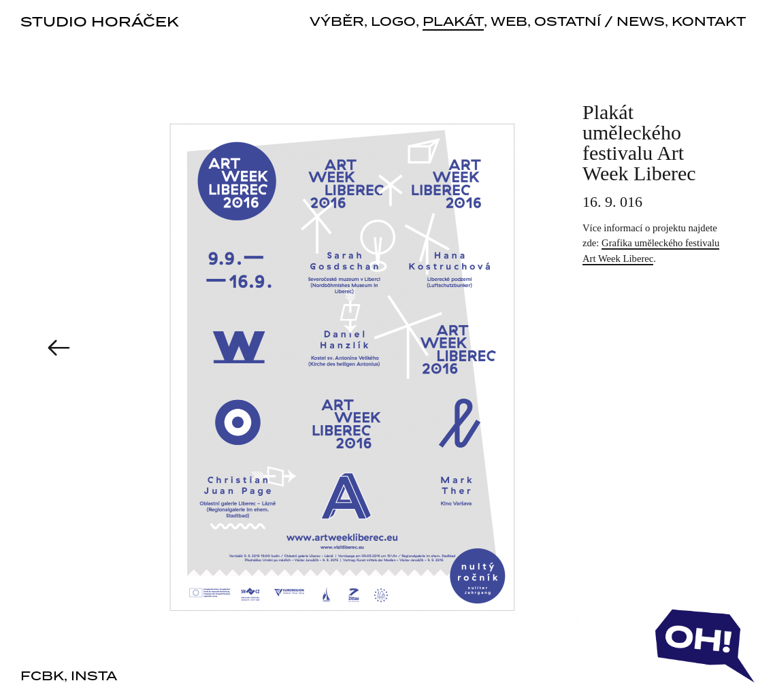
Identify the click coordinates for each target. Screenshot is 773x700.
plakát (453, 23)
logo (393, 22)
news (641, 22)
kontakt (709, 22)
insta (94, 677)
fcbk (42, 677)
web (509, 22)
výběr (337, 22)
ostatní (568, 22)
